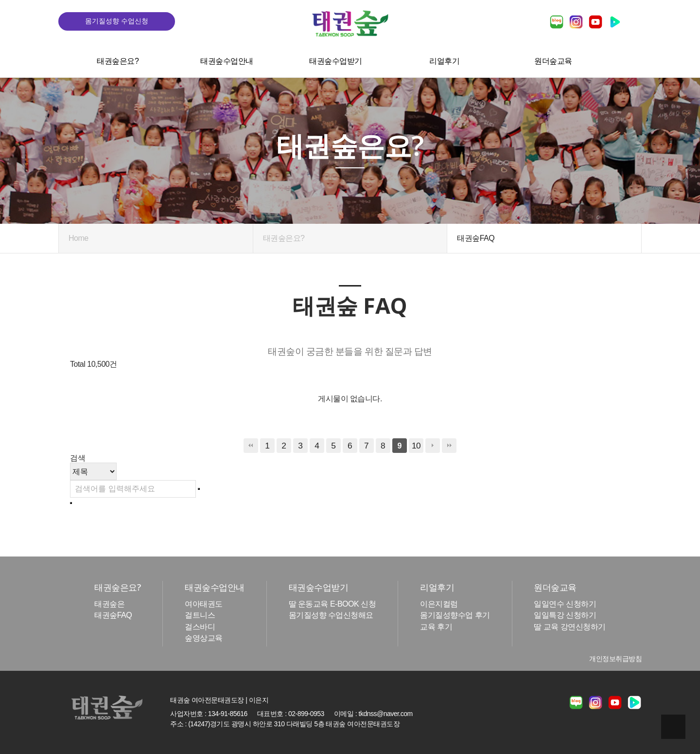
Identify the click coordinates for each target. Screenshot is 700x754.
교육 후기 (436, 627)
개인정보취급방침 (615, 659)
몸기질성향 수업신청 (117, 21)
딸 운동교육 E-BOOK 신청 (332, 604)
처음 (251, 446)
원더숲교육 (553, 61)
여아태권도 (204, 604)
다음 (433, 446)
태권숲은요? (118, 61)
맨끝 (449, 446)
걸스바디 (200, 627)
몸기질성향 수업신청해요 (331, 616)
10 (416, 446)
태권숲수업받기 (336, 61)
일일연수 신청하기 (565, 604)
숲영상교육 (204, 638)
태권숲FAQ (113, 616)
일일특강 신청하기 (565, 616)
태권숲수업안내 (227, 61)
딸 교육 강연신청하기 (569, 627)
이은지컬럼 (439, 604)
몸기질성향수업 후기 (455, 616)
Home (79, 238)
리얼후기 (444, 61)
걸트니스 (200, 616)
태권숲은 (109, 604)
